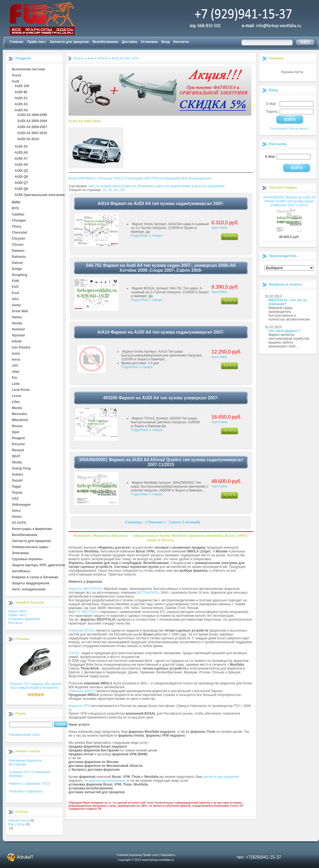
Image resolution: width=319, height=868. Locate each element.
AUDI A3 (21, 104)
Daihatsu (19, 257)
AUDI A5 (21, 147)
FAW (15, 281)
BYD (15, 209)
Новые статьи (19, 820)
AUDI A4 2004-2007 (32, 127)
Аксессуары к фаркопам (32, 529)
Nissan (17, 426)
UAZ (15, 499)
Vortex (17, 517)
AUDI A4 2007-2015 (32, 133)
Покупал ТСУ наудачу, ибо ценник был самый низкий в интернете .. (36, 686)
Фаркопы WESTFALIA (85, 589)
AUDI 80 (21, 92)
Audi (16, 82)
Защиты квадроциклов (31, 584)
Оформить (168, 855)
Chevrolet (19, 233)
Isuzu (16, 354)
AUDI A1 (21, 98)
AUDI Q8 (21, 189)
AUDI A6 (21, 153)
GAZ (15, 299)
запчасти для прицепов (221, 777)
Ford (16, 293)
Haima (17, 317)
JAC (15, 366)
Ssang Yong (21, 469)
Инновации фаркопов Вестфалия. (25, 762)
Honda (17, 324)
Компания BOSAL (82, 631)
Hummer (19, 330)
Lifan (16, 402)
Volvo (16, 511)
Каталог (79, 58)
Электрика (20, 553)
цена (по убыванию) (209, 186)
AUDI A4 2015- (29, 139)
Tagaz (16, 487)
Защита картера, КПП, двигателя (38, 565)
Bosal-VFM (77, 178)
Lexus (17, 396)
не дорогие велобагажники (105, 781)
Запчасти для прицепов (69, 42)
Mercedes (19, 414)
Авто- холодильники (29, 590)
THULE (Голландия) (128, 178)
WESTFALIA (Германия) (162, 178)
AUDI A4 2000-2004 (32, 121)
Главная (17, 42)
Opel (16, 432)
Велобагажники (105, 42)
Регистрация (278, 128)
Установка (149, 42)
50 (115, 190)
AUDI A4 (21, 110)
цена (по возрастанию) (174, 186)
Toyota (17, 493)
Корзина (276, 58)
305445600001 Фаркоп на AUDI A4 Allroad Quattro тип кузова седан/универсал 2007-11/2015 (289, 201)
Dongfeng (20, 275)
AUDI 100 (22, 86)
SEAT (16, 457)
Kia (14, 378)
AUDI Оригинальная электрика (40, 195)
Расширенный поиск (24, 735)
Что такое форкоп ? (284, 331)
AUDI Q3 (21, 171)
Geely (16, 305)
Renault (18, 450)
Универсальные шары (30, 547)
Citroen (18, 245)
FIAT (15, 287)
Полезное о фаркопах (26, 791)
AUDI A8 (21, 165)
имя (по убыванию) (139, 186)
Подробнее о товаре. (147, 236)
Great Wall (20, 311)
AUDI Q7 (21, 183)
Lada (16, 384)
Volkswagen (21, 505)
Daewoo (18, 251)
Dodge (17, 269)
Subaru (17, 475)
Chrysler (19, 239)
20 (110, 190)
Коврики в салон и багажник (35, 577)
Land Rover (21, 390)
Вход (166, 42)
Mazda (17, 408)
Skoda (17, 463)
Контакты (181, 42)
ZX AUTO (19, 523)
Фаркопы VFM (79, 706)
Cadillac (18, 215)
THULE (74, 653)
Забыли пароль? (299, 128)
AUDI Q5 (21, 177)
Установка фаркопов (24, 619)
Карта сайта (17, 611)
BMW (16, 203)
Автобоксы (21, 571)
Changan (19, 221)
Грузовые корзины (27, 559)
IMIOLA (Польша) (99, 178)
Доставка (129, 42)
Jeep (16, 372)
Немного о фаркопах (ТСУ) (29, 784)
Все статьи (16, 824)
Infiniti (17, 342)
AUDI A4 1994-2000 (32, 115)
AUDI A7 (21, 159)
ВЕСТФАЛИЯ (147, 593)
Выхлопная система (28, 70)
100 (122, 190)
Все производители (196, 178)
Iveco (16, 360)
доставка (220, 228)
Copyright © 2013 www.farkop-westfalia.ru (146, 860)
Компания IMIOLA (82, 691)
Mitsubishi (20, 420)
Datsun (17, 263)
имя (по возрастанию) (105, 186)
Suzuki (17, 481)
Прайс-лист (37, 42)
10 (104, 190)
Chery (16, 227)
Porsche (18, 444)
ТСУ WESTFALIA (87, 612)
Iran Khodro (21, 348)
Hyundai (18, 336)
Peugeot (18, 438)
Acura (16, 76)
